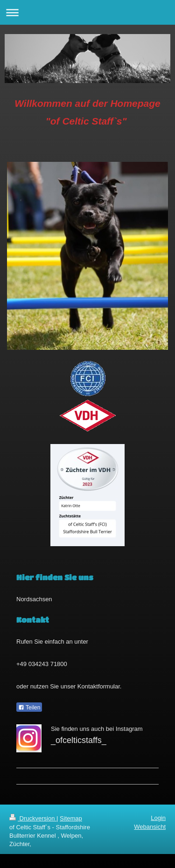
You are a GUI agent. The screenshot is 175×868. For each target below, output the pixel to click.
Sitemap (71, 818)
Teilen (29, 708)
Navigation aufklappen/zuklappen (87, 12)
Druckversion (33, 818)
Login (158, 818)
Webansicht (150, 827)
